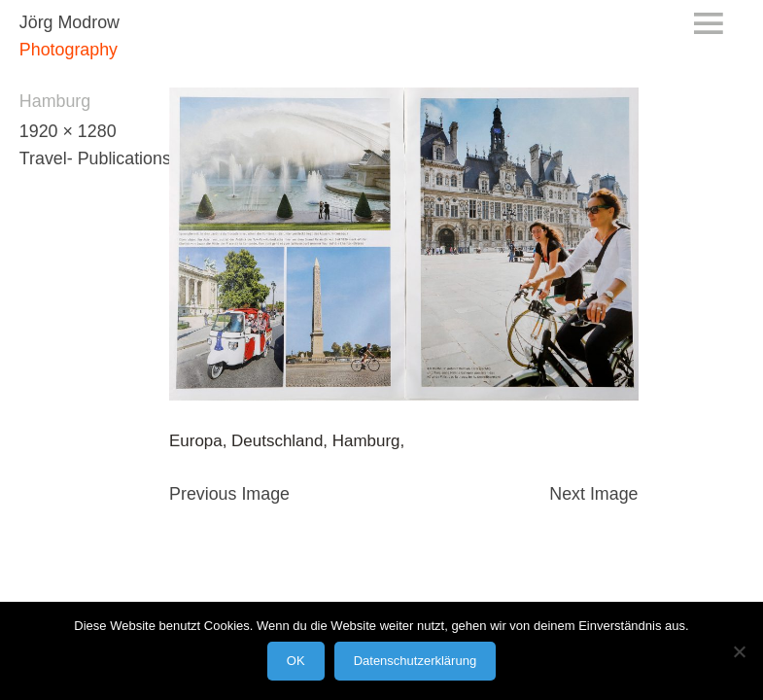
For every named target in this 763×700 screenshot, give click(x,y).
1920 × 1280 (68, 131)
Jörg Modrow (69, 22)
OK (296, 661)
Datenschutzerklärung (415, 661)
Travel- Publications (95, 158)
